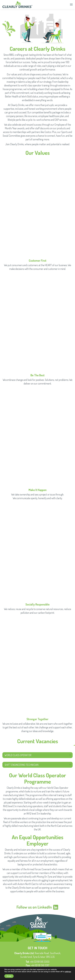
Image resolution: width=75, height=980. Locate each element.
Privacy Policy (38, 974)
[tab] (37, 755)
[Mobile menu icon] (71, 5)
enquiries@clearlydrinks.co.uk (41, 969)
